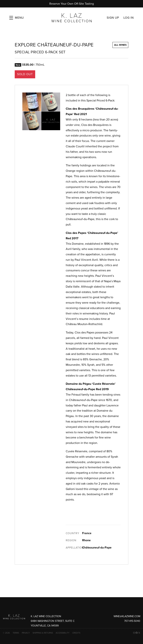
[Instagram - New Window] (134, 633)
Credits (76, 633)
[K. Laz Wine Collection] (14, 617)
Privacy (26, 633)
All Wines (120, 45)
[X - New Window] (139, 633)
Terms (16, 633)
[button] (17, 18)
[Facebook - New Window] (137, 633)
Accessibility (63, 633)
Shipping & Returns (43, 633)
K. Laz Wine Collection (71, 18)
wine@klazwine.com (127, 616)
